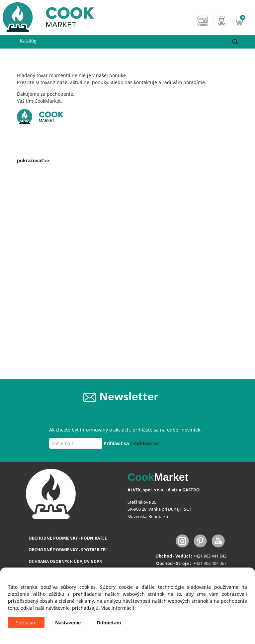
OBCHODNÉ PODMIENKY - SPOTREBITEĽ (68, 550)
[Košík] (243, 21)
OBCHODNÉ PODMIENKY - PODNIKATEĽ (68, 538)
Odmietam (109, 623)
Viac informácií (118, 608)
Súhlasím (26, 623)
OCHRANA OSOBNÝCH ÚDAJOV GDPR (65, 561)
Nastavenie (68, 623)
